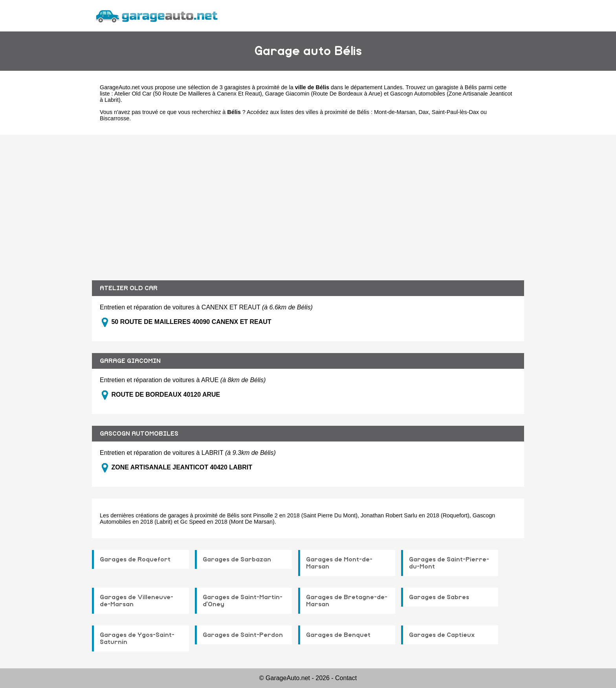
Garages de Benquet (338, 635)
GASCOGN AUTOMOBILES (139, 434)
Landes (393, 87)
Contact (346, 678)
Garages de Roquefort (135, 559)
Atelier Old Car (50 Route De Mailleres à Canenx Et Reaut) (188, 94)
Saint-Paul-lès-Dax (455, 112)
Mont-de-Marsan (395, 112)
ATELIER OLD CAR (129, 288)
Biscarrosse (115, 118)
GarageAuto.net (120, 87)
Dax (423, 112)
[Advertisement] (308, 202)
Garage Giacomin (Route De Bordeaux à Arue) (324, 94)
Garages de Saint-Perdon (243, 635)
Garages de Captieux (442, 635)
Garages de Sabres (439, 597)
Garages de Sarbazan (237, 559)
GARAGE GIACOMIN (130, 361)
